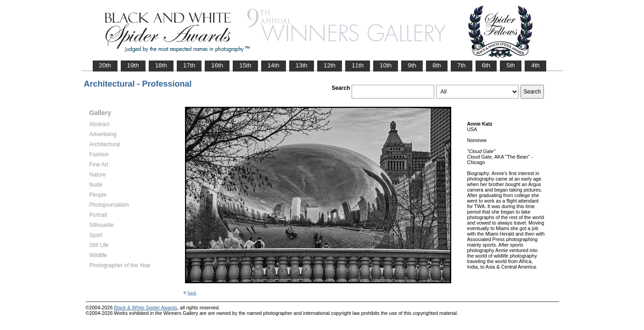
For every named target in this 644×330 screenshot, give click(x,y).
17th (189, 65)
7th (462, 65)
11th (358, 65)
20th (105, 65)
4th (535, 65)
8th (437, 65)
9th (412, 65)
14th (274, 65)
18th (161, 65)
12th (330, 65)
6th (486, 65)
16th (217, 65)
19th (133, 65)
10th (386, 65)
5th (511, 65)
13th (302, 65)
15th (245, 65)
